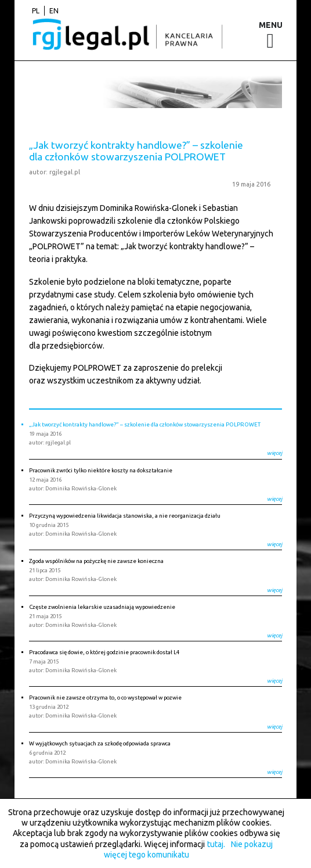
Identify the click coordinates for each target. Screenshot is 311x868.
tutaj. (216, 844)
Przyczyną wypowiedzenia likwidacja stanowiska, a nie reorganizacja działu (125, 516)
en (54, 11)
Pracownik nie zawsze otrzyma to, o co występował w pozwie (105, 697)
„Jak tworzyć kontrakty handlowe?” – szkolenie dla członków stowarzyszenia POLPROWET (136, 150)
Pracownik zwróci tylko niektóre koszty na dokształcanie (101, 470)
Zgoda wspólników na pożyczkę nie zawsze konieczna (96, 561)
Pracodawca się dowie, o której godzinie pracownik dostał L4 (104, 652)
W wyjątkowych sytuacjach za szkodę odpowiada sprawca (100, 743)
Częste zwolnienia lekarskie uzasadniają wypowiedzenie (102, 607)
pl (36, 11)
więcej (274, 453)
